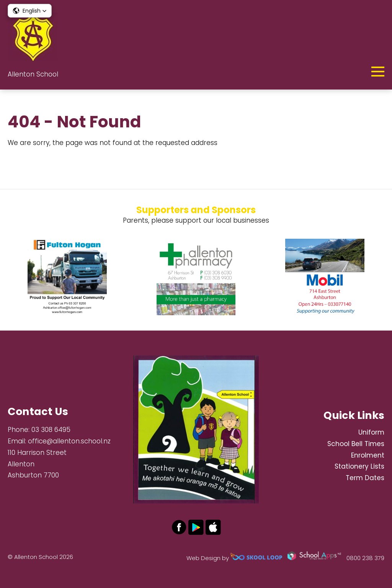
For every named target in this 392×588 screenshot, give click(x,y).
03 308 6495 (51, 430)
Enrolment (368, 455)
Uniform (371, 432)
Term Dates (365, 478)
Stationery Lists (359, 466)
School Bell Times (356, 444)
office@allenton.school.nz (69, 441)
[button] (30, 11)
